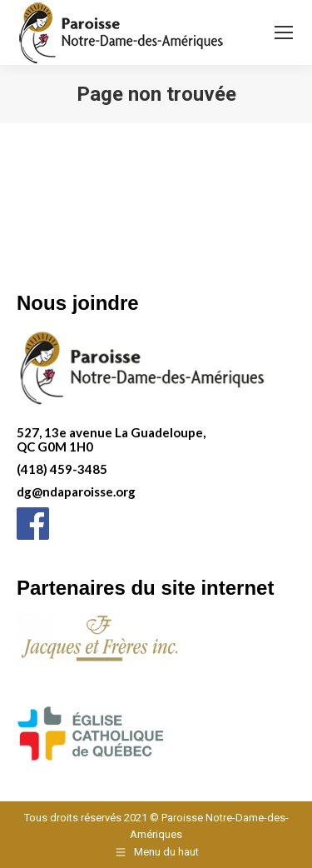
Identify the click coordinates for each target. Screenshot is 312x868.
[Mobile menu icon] (284, 32)
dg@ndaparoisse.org (76, 491)
